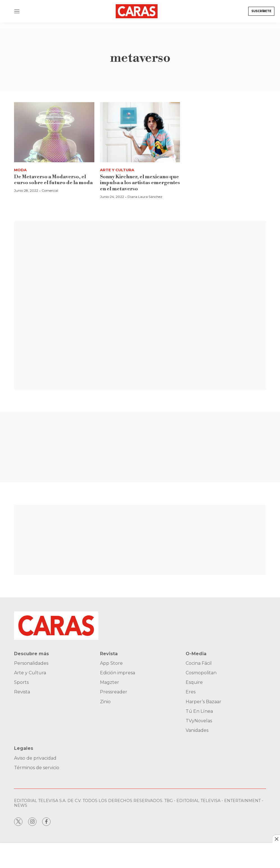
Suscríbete (261, 11)
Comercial (50, 190)
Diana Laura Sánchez (145, 197)
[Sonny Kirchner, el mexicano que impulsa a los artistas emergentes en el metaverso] (140, 132)
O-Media (196, 654)
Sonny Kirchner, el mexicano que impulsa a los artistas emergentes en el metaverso (140, 183)
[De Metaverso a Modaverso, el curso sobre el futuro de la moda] (54, 132)
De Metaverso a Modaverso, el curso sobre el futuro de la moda (53, 180)
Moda (20, 170)
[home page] (137, 11)
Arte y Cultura (117, 170)
